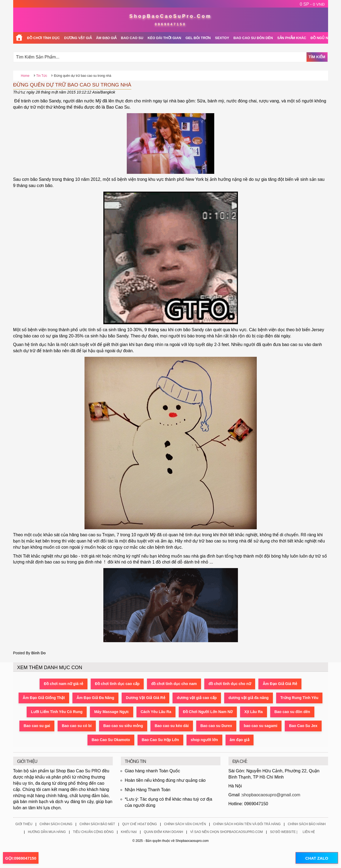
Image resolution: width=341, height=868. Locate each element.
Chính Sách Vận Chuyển (185, 824)
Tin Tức (42, 76)
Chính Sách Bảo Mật (97, 824)
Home (25, 76)
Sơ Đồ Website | (284, 832)
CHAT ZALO (317, 858)
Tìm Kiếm (317, 57)
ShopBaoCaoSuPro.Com (170, 16)
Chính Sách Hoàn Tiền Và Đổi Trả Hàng (247, 824)
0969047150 (171, 24)
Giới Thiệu (24, 824)
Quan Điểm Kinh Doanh (164, 832)
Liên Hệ (309, 832)
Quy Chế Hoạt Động (140, 824)
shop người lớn (205, 740)
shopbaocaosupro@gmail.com (271, 795)
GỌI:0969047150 (21, 858)
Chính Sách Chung (56, 824)
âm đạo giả (240, 740)
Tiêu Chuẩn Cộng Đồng (93, 832)
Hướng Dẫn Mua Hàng (47, 832)
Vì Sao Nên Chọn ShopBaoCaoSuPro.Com (227, 832)
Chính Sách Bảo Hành (307, 824)
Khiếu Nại (129, 832)
